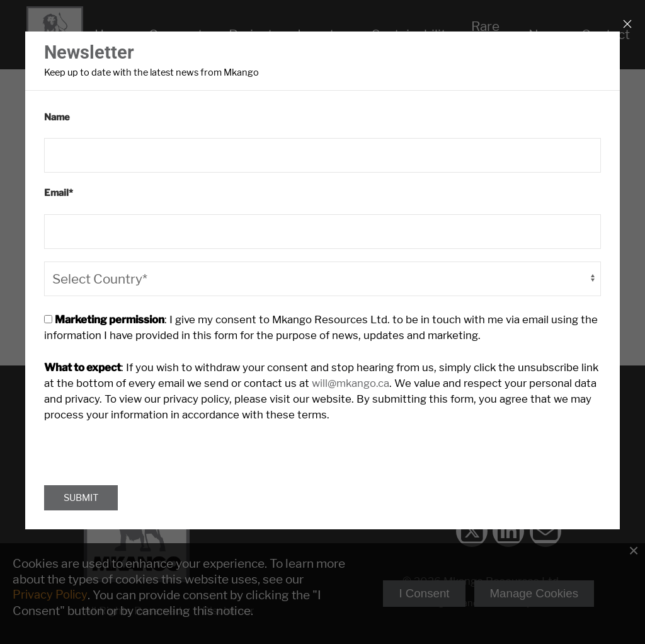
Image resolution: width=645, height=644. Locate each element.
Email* (59, 193)
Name (57, 117)
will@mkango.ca (347, 382)
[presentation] (140, 446)
